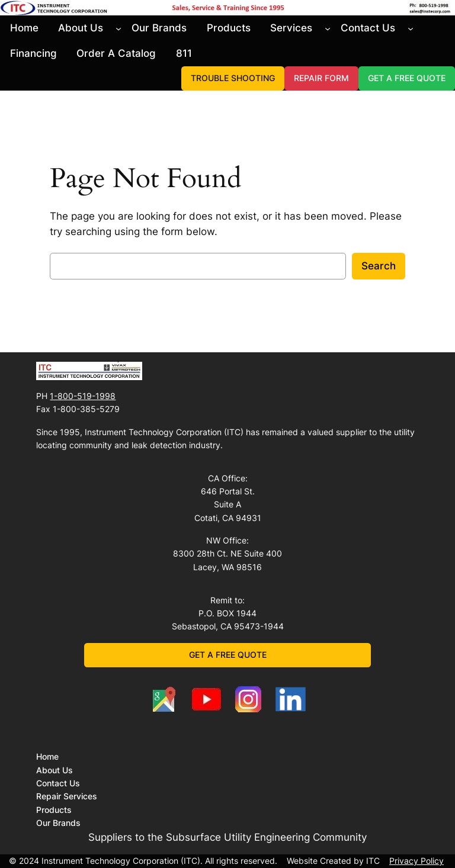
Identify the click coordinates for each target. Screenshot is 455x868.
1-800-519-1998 (83, 396)
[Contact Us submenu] (411, 28)
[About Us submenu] (118, 28)
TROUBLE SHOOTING (233, 78)
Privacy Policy (416, 861)
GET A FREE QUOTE (407, 78)
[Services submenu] (328, 28)
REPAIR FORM (321, 78)
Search (379, 266)
